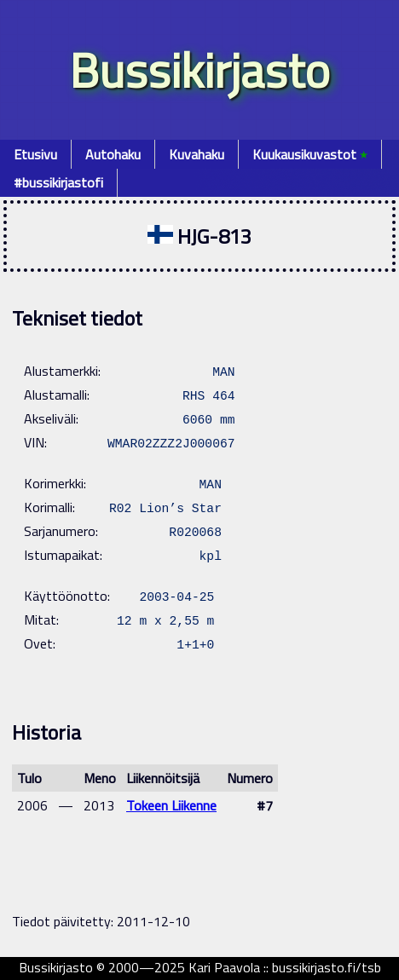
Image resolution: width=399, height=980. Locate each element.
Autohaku (113, 154)
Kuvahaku (197, 154)
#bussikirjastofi (58, 182)
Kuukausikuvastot (310, 154)
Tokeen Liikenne (171, 805)
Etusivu (35, 154)
